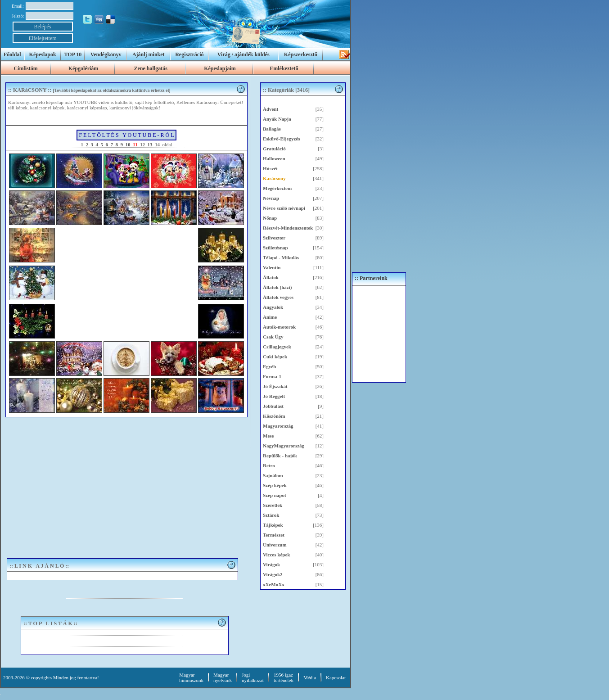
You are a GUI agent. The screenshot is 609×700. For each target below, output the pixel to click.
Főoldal (12, 54)
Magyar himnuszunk (191, 677)
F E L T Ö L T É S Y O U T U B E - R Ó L (126, 135)
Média (310, 677)
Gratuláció (274, 149)
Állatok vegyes (278, 297)
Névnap (271, 198)
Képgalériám (83, 68)
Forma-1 (272, 376)
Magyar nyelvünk (223, 677)
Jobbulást (273, 406)
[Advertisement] (125, 485)
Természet (274, 535)
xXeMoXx (274, 584)
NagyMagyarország (284, 446)
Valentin (272, 267)
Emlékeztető (284, 68)
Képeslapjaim (220, 68)
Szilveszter (274, 238)
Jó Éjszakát (275, 386)
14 (157, 145)
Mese (268, 436)
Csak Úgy (273, 337)
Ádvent (271, 109)
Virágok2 (273, 574)
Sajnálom (273, 475)
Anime (270, 317)
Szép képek (275, 485)
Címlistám (25, 68)
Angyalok (273, 307)
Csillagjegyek (277, 347)
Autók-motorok (279, 327)
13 (150, 145)
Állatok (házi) (277, 287)
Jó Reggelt (274, 396)
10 (128, 145)
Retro (269, 465)
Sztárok (271, 515)
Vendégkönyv (106, 54)
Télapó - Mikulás (281, 257)
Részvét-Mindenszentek (288, 228)
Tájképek (273, 525)
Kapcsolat (336, 677)
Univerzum (275, 545)
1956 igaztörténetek (284, 677)
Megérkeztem (277, 188)
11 (135, 145)
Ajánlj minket (149, 54)
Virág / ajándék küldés (244, 54)
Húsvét (270, 168)
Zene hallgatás (150, 68)
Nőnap (270, 218)
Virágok (271, 565)
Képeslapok (43, 54)
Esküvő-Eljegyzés (282, 139)
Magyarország (278, 426)
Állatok (271, 277)
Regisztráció (189, 54)
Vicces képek (276, 555)
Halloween (274, 158)
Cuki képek (275, 357)
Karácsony (274, 178)
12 (142, 145)
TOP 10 (73, 54)
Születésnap (275, 248)
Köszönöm (274, 416)
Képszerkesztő (301, 54)
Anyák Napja (277, 119)
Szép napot (275, 495)
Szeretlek (273, 505)
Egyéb (269, 366)
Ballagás (272, 129)
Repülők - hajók (280, 456)
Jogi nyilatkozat (253, 677)
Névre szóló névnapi (284, 208)
